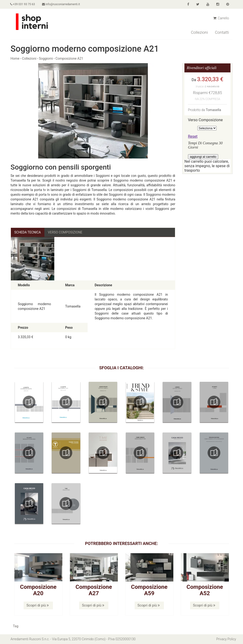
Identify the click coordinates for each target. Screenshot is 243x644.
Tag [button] (16, 626)
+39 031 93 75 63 (23, 4)
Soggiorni (46, 58)
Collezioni (199, 32)
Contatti (222, 32)
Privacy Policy (226, 639)
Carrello (221, 18)
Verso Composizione (66, 232)
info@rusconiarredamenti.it (62, 4)
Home (15, 58)
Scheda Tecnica (28, 232)
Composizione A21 (69, 58)
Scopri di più (38, 605)
